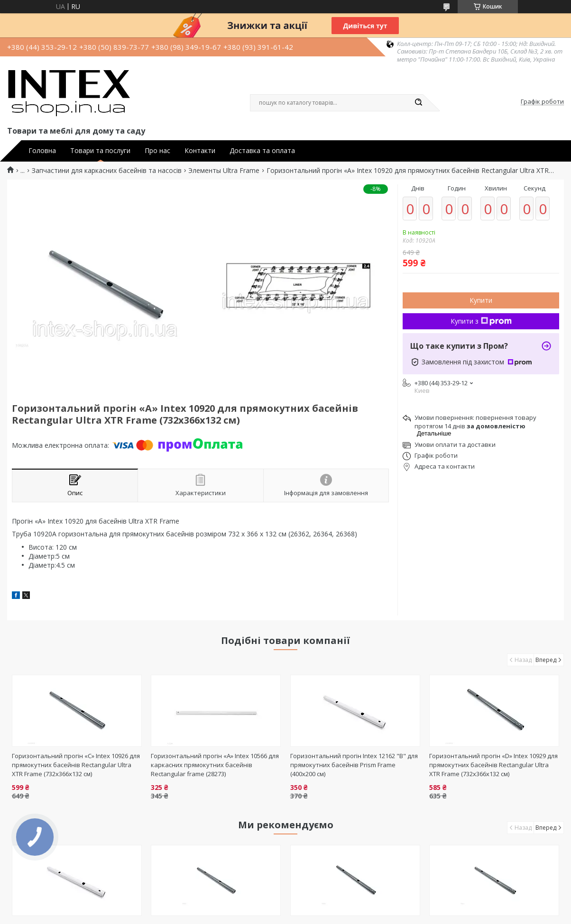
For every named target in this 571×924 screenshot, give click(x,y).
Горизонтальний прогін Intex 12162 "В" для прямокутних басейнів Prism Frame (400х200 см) (354, 765)
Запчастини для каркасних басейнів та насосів (107, 171)
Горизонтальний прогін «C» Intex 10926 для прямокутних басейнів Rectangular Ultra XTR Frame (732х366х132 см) (76, 765)
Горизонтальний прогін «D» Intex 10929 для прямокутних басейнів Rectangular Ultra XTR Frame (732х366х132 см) (493, 765)
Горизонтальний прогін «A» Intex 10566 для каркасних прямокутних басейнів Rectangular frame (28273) (215, 765)
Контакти (200, 151)
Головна (42, 151)
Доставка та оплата (262, 151)
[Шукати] (418, 103)
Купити (481, 300)
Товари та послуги (100, 151)
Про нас (157, 151)
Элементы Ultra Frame (224, 171)
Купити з (481, 321)
